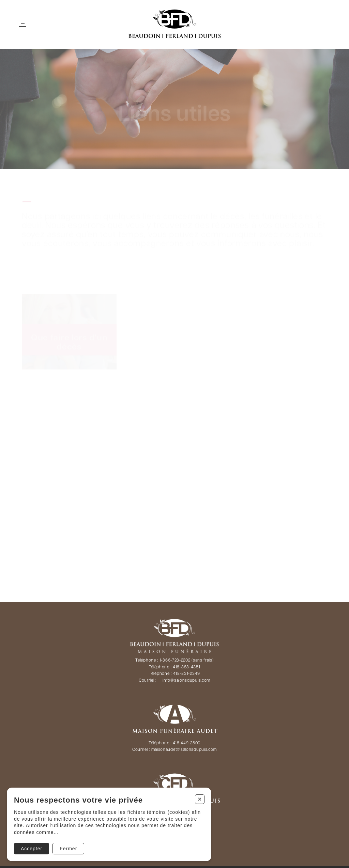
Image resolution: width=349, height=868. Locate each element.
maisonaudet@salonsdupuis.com (184, 750)
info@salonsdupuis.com (186, 681)
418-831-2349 (187, 674)
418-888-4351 (186, 667)
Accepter (32, 849)
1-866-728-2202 (175, 661)
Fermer (68, 849)
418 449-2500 (187, 743)
